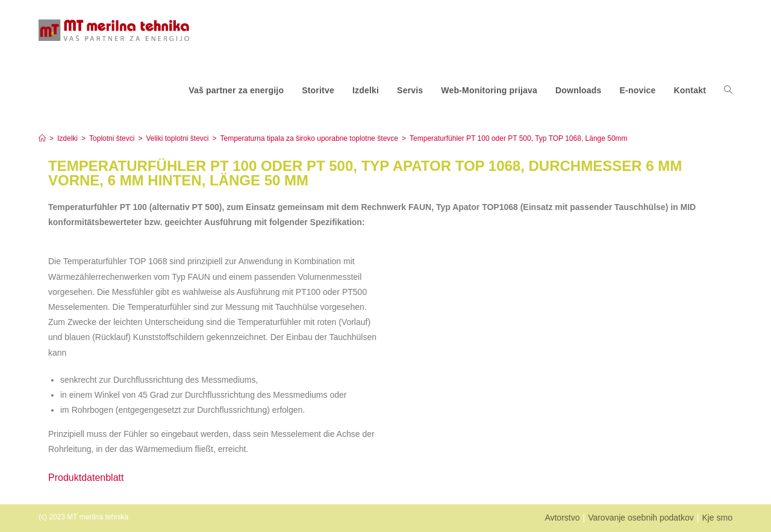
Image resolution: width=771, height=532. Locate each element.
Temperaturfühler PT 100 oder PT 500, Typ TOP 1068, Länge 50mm (519, 138)
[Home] (42, 138)
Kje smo (717, 518)
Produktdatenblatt (86, 478)
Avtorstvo (562, 518)
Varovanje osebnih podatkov (641, 518)
